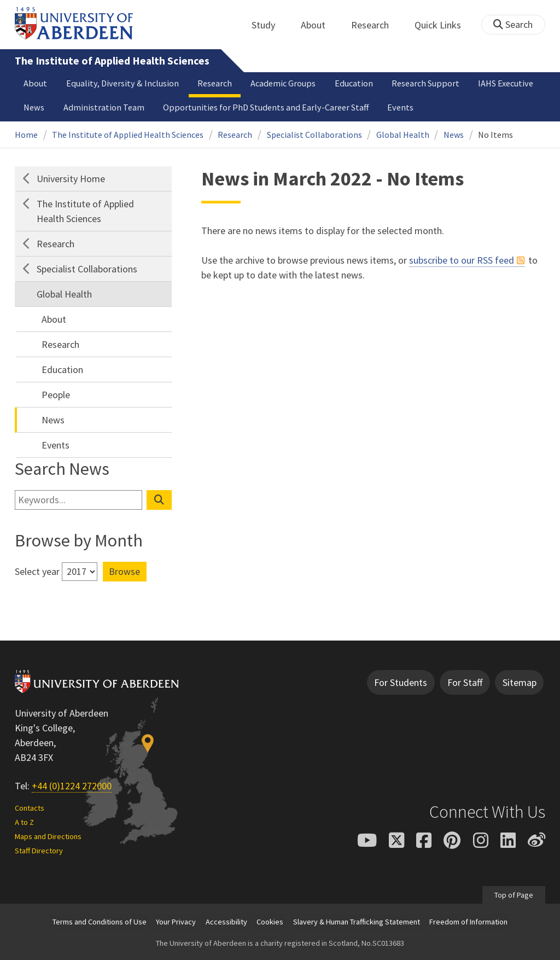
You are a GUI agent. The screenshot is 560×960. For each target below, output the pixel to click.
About (319, 25)
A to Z (24, 822)
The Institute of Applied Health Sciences (112, 61)
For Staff (465, 682)
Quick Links (444, 25)
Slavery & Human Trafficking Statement (357, 922)
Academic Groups (283, 83)
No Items (495, 135)
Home (26, 135)
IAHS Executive (506, 83)
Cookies (270, 922)
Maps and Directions (48, 836)
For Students (401, 682)
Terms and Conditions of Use (100, 922)
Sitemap (520, 682)
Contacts (30, 808)
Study (269, 25)
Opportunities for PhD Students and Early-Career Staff (266, 107)
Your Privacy (176, 922)
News (34, 107)
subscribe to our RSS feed (462, 260)
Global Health (403, 135)
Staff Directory (39, 851)
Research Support (425, 83)
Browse (124, 571)
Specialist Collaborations (314, 135)
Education (354, 83)
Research (376, 25)
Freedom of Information (468, 922)
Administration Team (104, 107)
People (56, 395)
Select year (37, 571)
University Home (71, 179)
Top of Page (514, 895)
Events (400, 107)
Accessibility (226, 922)
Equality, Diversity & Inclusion (122, 83)
